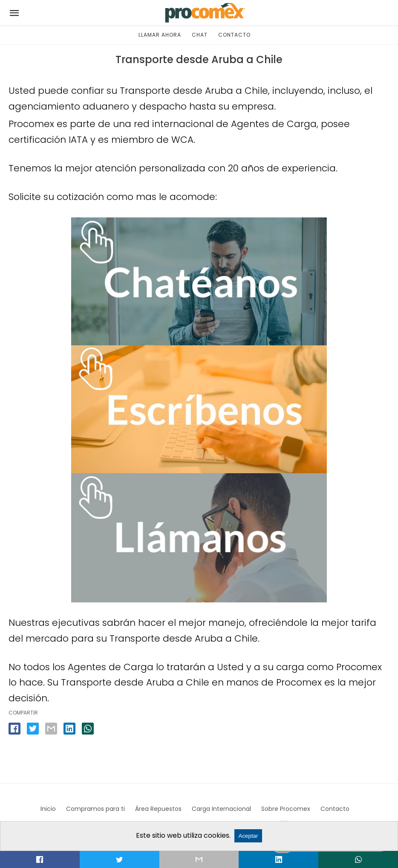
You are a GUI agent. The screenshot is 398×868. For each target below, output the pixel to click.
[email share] (51, 729)
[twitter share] (33, 729)
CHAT (200, 35)
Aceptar (248, 836)
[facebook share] (14, 729)
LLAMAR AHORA (160, 35)
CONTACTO (234, 35)
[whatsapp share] (88, 729)
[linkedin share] (69, 729)
